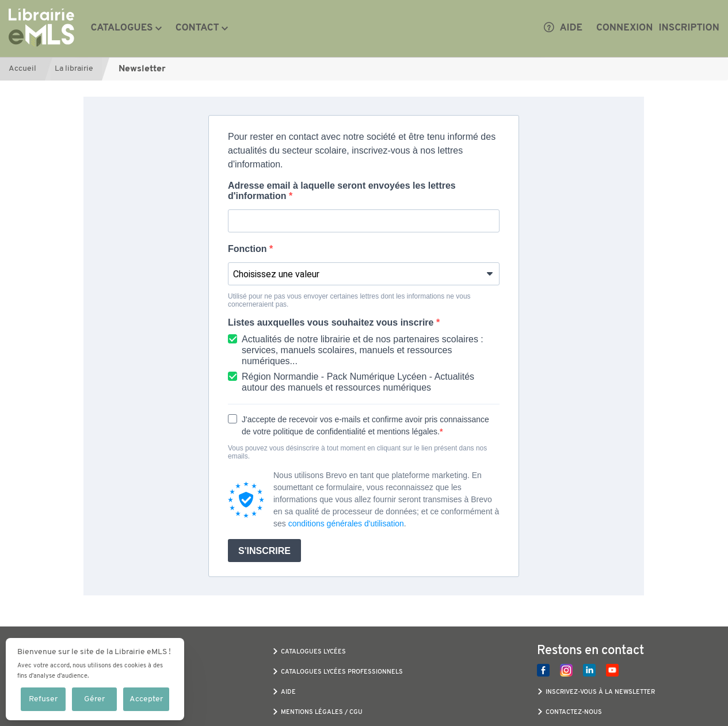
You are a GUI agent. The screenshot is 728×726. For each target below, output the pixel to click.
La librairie (74, 69)
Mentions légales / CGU (322, 712)
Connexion (624, 28)
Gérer (94, 699)
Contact (197, 28)
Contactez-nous (574, 712)
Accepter (146, 699)
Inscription (689, 28)
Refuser (43, 699)
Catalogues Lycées (313, 652)
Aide (563, 28)
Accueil (22, 69)
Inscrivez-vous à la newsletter (600, 692)
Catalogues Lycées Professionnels (342, 672)
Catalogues (122, 28)
